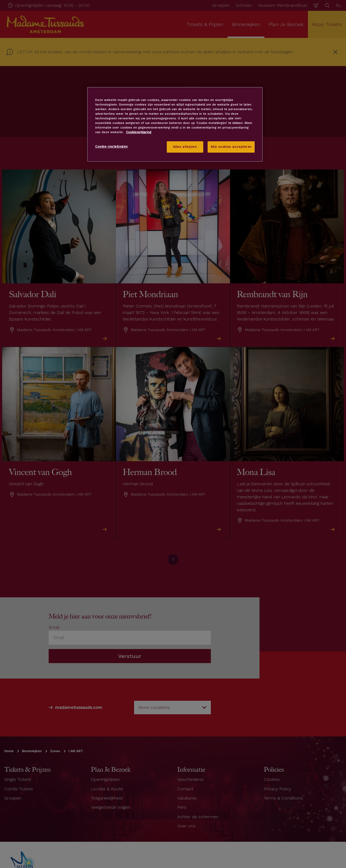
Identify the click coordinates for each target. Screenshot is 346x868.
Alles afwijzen (185, 147)
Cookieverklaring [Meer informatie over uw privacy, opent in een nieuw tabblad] (139, 132)
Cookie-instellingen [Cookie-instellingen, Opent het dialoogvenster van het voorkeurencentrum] (112, 146)
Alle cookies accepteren (231, 147)
